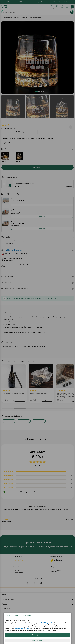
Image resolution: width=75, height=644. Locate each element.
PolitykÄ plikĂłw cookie (23, 629)
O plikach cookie (28, 615)
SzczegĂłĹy (17, 615)
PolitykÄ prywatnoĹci (47, 623)
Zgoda (8, 615)
